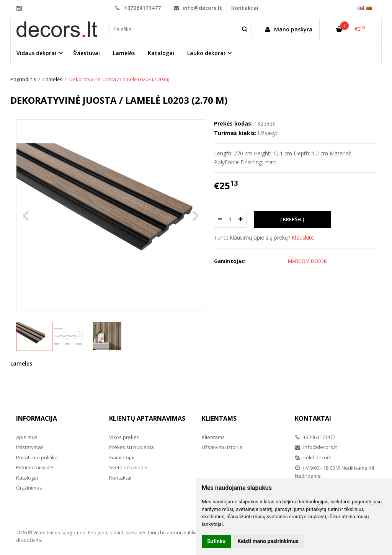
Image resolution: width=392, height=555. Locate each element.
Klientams (219, 418)
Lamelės (124, 53)
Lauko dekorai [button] (206, 53)
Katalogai (161, 53)
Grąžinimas (29, 488)
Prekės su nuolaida (131, 447)
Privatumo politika (37, 457)
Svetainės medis (128, 467)
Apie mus (27, 437)
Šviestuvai (87, 53)
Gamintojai (122, 457)
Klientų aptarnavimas (147, 418)
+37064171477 (138, 8)
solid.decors (313, 457)
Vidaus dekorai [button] (36, 53)
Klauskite (303, 238)
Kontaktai (245, 8)
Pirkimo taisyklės (35, 467)
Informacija (37, 418)
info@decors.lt (198, 8)
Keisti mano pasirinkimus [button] (268, 541)
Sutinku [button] (216, 541)
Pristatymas (30, 447)
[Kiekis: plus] (241, 219)
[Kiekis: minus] (220, 219)
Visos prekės (124, 437)
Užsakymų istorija (222, 447)
